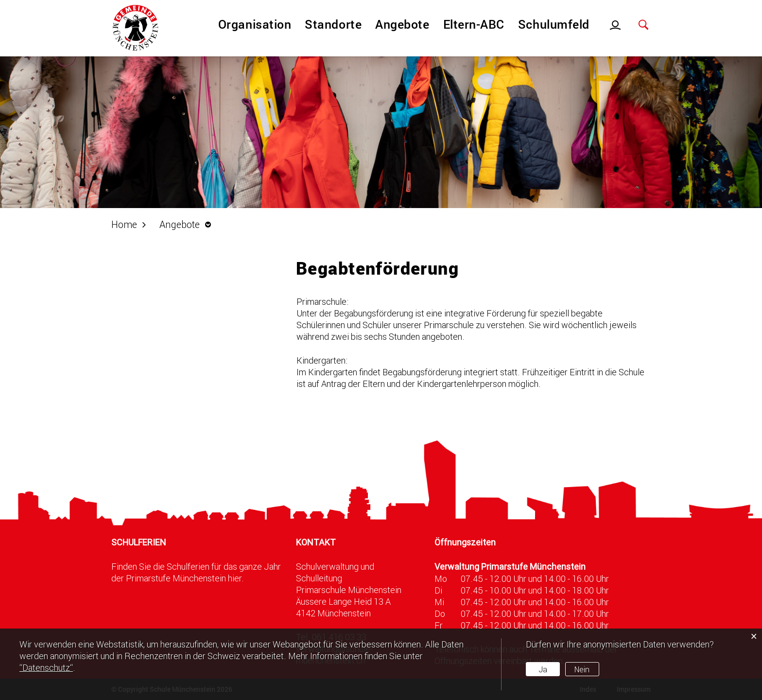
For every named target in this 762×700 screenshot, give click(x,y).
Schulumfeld (554, 24)
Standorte (333, 24)
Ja (543, 669)
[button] (188, 224)
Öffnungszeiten (465, 542)
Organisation (255, 24)
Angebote (402, 24)
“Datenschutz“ (46, 667)
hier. (236, 578)
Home (124, 224)
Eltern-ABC (474, 24)
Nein (582, 669)
